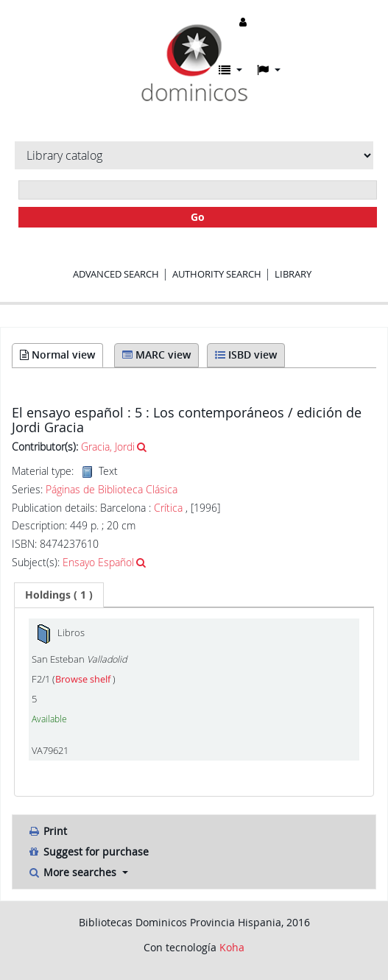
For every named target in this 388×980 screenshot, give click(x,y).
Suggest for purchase (88, 852)
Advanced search (116, 274)
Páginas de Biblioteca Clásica (112, 490)
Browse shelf (84, 679)
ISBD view (246, 355)
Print (47, 831)
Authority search (217, 274)
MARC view (156, 355)
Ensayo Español (98, 562)
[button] (230, 70)
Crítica (170, 508)
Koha (232, 947)
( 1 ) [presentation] (59, 595)
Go (198, 217)
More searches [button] (73, 872)
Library (293, 274)
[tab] (59, 595)
